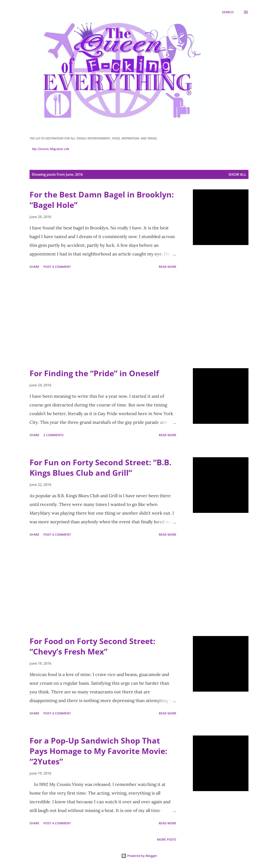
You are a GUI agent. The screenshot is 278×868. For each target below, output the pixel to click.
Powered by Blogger (139, 856)
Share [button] (34, 267)
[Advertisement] (103, 319)
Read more (168, 267)
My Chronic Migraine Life (51, 149)
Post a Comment (57, 267)
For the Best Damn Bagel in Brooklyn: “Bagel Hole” (102, 200)
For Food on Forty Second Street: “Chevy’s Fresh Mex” (92, 646)
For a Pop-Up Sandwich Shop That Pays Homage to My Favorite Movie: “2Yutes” (98, 751)
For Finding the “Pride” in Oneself (94, 373)
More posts (167, 839)
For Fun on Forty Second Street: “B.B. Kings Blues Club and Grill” (100, 468)
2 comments (54, 435)
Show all (237, 174)
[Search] (228, 12)
